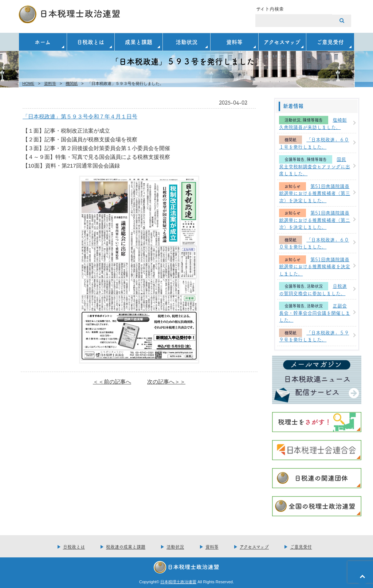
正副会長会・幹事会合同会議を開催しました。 (315, 312)
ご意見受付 (330, 42)
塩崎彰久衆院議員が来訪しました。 (313, 123)
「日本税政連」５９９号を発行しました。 (314, 336)
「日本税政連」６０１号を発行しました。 (314, 143)
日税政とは (91, 42)
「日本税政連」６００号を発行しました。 (314, 243)
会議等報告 (295, 159)
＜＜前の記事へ (112, 382)
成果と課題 (139, 42)
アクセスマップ (282, 42)
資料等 (234, 42)
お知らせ (292, 186)
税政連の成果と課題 (126, 547)
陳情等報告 (313, 120)
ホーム (43, 42)
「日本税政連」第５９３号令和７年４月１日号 (80, 116)
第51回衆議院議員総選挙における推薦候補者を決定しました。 (315, 266)
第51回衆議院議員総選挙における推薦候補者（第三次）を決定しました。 (315, 193)
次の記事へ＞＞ (166, 382)
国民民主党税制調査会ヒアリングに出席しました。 (315, 166)
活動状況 (186, 42)
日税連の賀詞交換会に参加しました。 (313, 289)
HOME (28, 83)
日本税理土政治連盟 (178, 582)
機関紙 (72, 83)
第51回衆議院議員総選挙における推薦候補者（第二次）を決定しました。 (315, 219)
